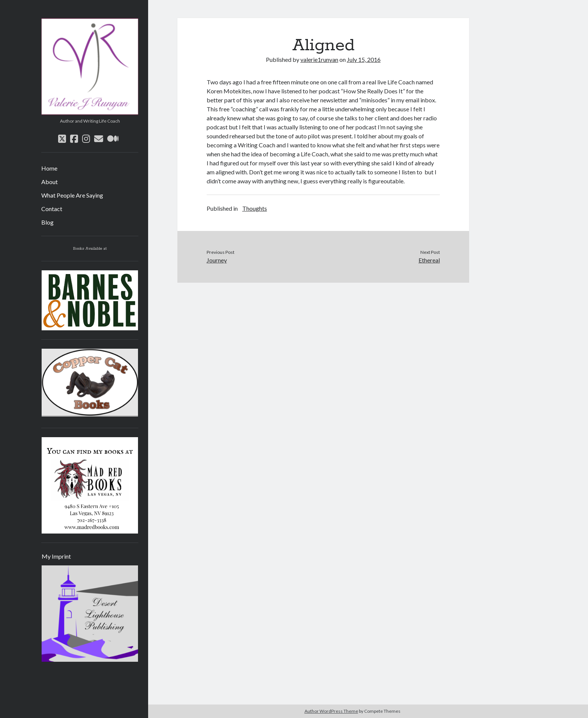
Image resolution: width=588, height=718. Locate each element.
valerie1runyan (319, 59)
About (49, 182)
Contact (52, 209)
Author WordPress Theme (331, 711)
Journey (217, 260)
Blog (47, 222)
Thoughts (255, 208)
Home (49, 168)
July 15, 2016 (364, 59)
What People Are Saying (72, 195)
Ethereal (429, 260)
